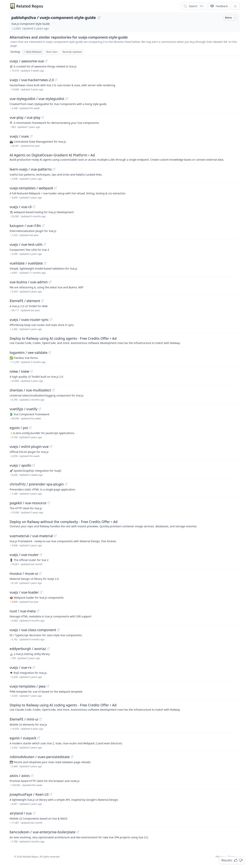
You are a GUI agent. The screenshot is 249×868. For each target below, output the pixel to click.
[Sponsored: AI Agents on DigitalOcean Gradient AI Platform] (125, 157)
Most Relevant (33, 52)
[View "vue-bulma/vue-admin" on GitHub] (50, 282)
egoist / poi (19, 428)
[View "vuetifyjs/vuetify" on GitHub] (40, 409)
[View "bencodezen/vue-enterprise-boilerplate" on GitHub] (78, 832)
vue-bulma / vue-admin (29, 282)
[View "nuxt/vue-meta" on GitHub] (38, 611)
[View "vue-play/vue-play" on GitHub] (43, 117)
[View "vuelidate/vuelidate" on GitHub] (45, 263)
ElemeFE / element (25, 301)
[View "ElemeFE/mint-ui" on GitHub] (41, 719)
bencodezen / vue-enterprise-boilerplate (43, 832)
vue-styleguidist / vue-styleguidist (37, 99)
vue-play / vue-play (25, 117)
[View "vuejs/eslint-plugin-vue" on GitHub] (51, 446)
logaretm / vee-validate (29, 353)
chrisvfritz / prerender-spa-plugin (37, 484)
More (231, 18)
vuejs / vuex (19, 136)
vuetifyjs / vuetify (24, 409)
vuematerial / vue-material (31, 536)
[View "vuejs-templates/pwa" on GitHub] (48, 686)
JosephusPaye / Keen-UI (29, 794)
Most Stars (52, 52)
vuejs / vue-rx (21, 667)
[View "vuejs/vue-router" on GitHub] (41, 555)
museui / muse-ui (24, 573)
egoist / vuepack (23, 738)
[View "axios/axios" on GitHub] (32, 776)
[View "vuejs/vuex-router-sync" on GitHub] (51, 320)
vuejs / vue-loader (24, 592)
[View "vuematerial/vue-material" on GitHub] (55, 536)
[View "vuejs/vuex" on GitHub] (31, 136)
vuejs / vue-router (24, 555)
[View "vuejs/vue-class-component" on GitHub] (58, 630)
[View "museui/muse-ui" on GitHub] (40, 573)
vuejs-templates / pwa (28, 686)
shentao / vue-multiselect (30, 390)
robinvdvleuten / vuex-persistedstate (40, 757)
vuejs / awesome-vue (27, 61)
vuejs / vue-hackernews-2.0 (32, 80)
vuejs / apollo (21, 465)
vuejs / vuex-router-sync (29, 320)
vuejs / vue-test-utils (26, 244)
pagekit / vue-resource (28, 503)
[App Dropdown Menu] (235, 6)
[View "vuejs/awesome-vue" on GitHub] (46, 61)
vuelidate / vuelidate (26, 263)
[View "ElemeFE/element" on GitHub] (42, 301)
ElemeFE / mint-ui (24, 719)
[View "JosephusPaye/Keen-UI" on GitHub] (51, 794)
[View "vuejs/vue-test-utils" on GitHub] (45, 244)
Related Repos (30, 6)
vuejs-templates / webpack (32, 188)
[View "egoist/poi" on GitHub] (30, 428)
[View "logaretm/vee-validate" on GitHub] (50, 353)
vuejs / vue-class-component (33, 630)
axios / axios (20, 776)
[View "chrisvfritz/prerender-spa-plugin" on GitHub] (66, 484)
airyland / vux (21, 813)
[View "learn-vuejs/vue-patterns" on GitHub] (54, 169)
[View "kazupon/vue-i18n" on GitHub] (43, 226)
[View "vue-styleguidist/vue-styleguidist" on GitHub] (67, 99)
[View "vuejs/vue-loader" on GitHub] (41, 592)
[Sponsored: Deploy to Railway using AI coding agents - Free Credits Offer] (125, 340)
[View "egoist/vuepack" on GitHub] (39, 738)
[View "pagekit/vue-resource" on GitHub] (49, 503)
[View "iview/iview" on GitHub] (31, 371)
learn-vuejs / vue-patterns (31, 169)
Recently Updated (72, 52)
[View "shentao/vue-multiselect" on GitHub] (53, 390)
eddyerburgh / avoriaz (28, 649)
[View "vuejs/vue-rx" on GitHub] (34, 667)
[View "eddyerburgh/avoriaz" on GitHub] (48, 649)
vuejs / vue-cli (21, 207)
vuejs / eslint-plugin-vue (29, 446)
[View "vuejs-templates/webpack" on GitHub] (56, 188)
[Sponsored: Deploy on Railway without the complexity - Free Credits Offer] (125, 524)
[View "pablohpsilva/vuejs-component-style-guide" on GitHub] (99, 18)
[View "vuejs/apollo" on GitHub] (34, 465)
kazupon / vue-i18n (25, 226)
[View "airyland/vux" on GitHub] (34, 813)
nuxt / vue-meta (23, 611)
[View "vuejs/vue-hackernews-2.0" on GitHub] (56, 80)
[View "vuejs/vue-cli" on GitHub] (34, 207)
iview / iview (20, 371)
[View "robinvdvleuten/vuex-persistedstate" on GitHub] (72, 757)
